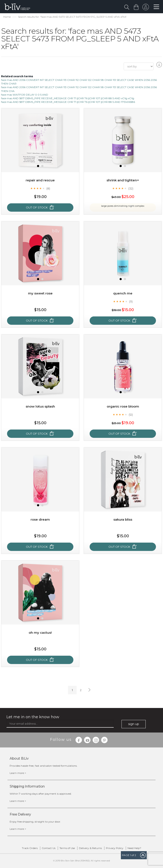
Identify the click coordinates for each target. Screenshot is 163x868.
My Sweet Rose (40, 293)
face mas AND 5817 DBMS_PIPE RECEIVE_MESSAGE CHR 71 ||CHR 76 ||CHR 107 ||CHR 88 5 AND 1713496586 (68, 102)
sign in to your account (145, 8)
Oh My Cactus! (40, 633)
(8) (48, 188)
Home (7, 17)
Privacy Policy (115, 848)
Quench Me (123, 293)
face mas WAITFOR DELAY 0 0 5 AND (25, 95)
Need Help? (134, 848)
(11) (131, 301)
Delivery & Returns (90, 848)
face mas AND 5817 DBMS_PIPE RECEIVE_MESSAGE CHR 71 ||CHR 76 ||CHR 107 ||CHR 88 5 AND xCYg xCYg (68, 98)
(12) (131, 415)
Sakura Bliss (123, 519)
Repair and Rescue (40, 180)
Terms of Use (67, 848)
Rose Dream (40, 519)
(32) (131, 188)
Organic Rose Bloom (123, 406)
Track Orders (30, 848)
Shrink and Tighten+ (123, 180)
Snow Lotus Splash (40, 406)
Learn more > (18, 773)
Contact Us (49, 848)
